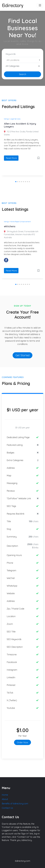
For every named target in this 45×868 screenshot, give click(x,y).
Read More (11, 158)
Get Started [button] (22, 355)
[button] (16, 182)
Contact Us (7, 808)
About (5, 799)
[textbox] (23, 60)
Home (5, 795)
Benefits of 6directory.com (15, 804)
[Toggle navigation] (40, 5)
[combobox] (22, 60)
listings (6, 119)
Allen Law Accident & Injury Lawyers (20, 125)
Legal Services (15, 119)
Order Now (22, 742)
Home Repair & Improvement (21, 222)
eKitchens (10, 226)
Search (23, 74)
